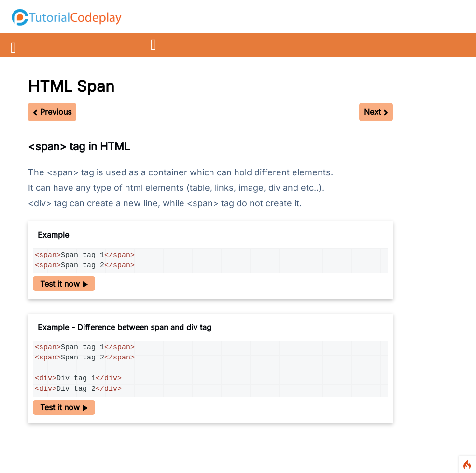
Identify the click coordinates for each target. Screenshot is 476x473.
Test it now (64, 284)
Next (376, 112)
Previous (52, 112)
